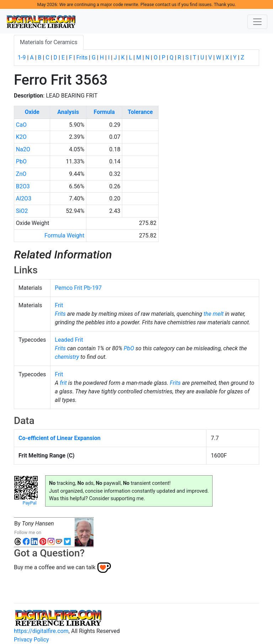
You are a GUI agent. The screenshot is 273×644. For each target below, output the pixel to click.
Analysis (68, 112)
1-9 (22, 57)
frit (63, 383)
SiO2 (22, 211)
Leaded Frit (69, 340)
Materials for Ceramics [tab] (49, 42)
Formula (104, 112)
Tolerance (140, 112)
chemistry (67, 357)
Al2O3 (24, 198)
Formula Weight (64, 235)
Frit (59, 305)
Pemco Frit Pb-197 (78, 288)
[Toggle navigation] (257, 22)
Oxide (32, 112)
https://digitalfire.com (41, 631)
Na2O (23, 149)
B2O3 (23, 186)
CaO (21, 125)
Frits (82, 57)
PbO (21, 161)
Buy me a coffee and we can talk (55, 567)
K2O (21, 137)
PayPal (29, 503)
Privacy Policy (31, 640)
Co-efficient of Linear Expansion (60, 438)
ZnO (21, 174)
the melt (214, 314)
